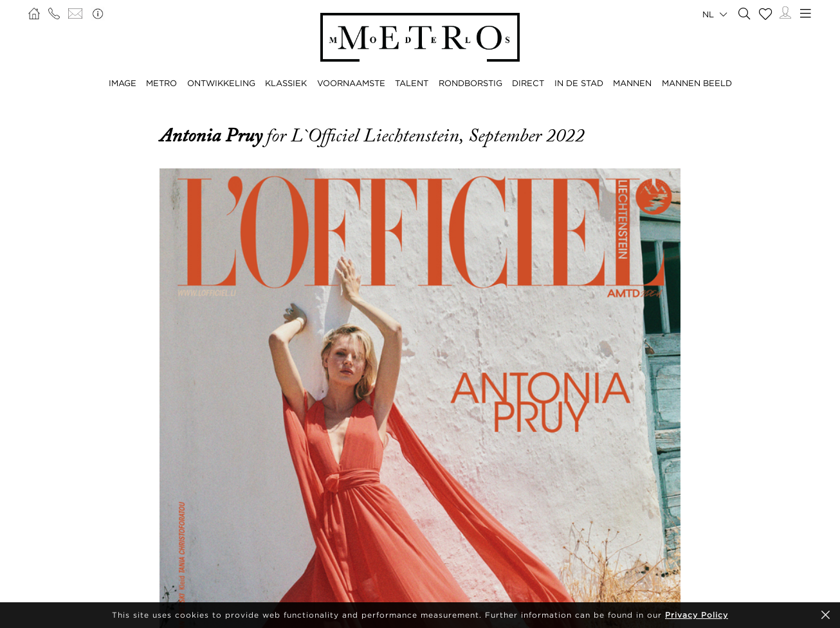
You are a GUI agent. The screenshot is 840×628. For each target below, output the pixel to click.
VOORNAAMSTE (351, 83)
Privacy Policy (697, 615)
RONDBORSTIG (470, 83)
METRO (161, 83)
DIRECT (528, 83)
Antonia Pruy (213, 136)
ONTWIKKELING (221, 83)
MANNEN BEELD (697, 83)
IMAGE (123, 83)
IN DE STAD (579, 83)
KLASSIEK (286, 83)
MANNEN (632, 83)
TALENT (412, 83)
